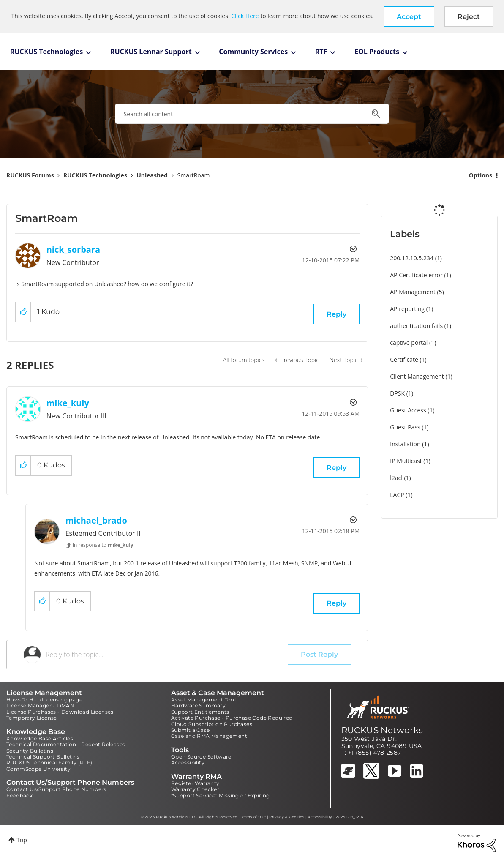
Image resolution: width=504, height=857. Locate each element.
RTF (321, 52)
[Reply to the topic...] (167, 655)
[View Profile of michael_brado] (96, 520)
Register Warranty (195, 783)
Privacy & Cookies (287, 817)
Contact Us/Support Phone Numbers (56, 789)
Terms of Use (253, 817)
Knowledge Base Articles (40, 738)
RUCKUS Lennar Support (151, 52)
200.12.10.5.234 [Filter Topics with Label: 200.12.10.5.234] (412, 258)
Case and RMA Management (209, 736)
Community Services (253, 52)
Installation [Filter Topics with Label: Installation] (405, 444)
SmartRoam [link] (194, 175)
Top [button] (22, 840)
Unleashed (152, 175)
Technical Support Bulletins (43, 757)
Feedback (19, 796)
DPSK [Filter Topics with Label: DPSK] (397, 393)
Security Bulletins (30, 751)
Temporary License (32, 718)
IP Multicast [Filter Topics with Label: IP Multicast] (406, 461)
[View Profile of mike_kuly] (68, 403)
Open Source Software (201, 757)
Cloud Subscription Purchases (212, 724)
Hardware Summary (198, 706)
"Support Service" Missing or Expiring (221, 796)
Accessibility (188, 763)
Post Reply (319, 654)
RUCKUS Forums (30, 175)
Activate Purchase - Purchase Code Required (232, 718)
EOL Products (377, 52)
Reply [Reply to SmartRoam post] (336, 314)
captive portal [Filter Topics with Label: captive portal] (409, 343)
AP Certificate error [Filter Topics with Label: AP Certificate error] (416, 275)
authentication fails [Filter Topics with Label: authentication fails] (416, 326)
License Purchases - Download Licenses (60, 712)
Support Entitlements (200, 712)
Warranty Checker (195, 789)
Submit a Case (190, 730)
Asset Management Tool (203, 700)
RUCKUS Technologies (47, 52)
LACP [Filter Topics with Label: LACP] (397, 495)
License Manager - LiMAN (40, 706)
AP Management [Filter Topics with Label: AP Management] (413, 292)
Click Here (245, 16)
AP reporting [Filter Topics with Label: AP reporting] (407, 309)
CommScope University (38, 769)
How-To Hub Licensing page (44, 700)
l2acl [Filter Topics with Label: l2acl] (396, 478)
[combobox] (252, 114)
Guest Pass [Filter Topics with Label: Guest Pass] (405, 427)
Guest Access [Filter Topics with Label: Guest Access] (408, 410)
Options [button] (481, 175)
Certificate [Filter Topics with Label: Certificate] (404, 359)
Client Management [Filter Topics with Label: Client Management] (417, 376)
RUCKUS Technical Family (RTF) (49, 763)
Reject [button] (469, 17)
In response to (103, 545)
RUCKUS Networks (382, 730)
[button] (409, 16)
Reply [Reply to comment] (336, 468)
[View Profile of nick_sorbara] (73, 250)
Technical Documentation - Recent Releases (66, 744)
